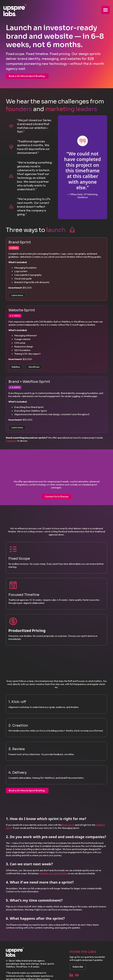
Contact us (11, 441)
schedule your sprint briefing (53, 873)
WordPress (34, 367)
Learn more (17, 295)
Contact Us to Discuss (56, 496)
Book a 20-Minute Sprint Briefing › (27, 76)
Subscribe (78, 967)
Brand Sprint (68, 825)
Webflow (16, 367)
